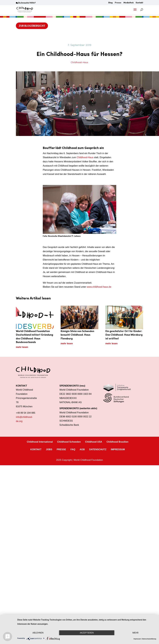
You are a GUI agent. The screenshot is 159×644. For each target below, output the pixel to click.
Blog (110, 3)
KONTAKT (36, 449)
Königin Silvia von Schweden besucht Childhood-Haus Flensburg (77, 335)
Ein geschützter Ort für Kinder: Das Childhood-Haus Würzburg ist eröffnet (124, 335)
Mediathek (129, 3)
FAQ (73, 449)
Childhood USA (94, 442)
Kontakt (139, 3)
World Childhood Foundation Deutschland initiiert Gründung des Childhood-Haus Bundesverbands (35, 336)
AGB (82, 449)
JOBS (49, 449)
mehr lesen (22, 347)
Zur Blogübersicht (32, 26)
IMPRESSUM (118, 449)
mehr (135, 633)
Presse (118, 3)
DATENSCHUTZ (98, 449)
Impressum (137, 639)
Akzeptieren (87, 633)
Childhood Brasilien (117, 442)
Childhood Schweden (69, 442)
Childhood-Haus (79, 62)
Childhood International (40, 442)
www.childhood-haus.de (99, 287)
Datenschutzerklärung (149, 639)
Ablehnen (38, 633)
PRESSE (61, 449)
